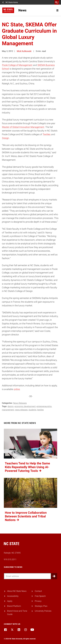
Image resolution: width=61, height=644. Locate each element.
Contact (38, 591)
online (17, 389)
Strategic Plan (41, 606)
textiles (40, 410)
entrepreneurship (44, 406)
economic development (25, 406)
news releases (21, 410)
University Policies (43, 611)
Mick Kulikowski (24, 51)
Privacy (38, 601)
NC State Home (12, 2)
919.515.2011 (10, 559)
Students (32, 410)
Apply (10, 601)
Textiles (47, 134)
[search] (57, 2)
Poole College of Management (17, 65)
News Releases (20, 403)
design (11, 406)
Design (6, 138)
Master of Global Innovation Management (23, 127)
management (8, 410)
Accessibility (13, 596)
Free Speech (40, 596)
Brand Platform (14, 606)
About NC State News (17, 591)
